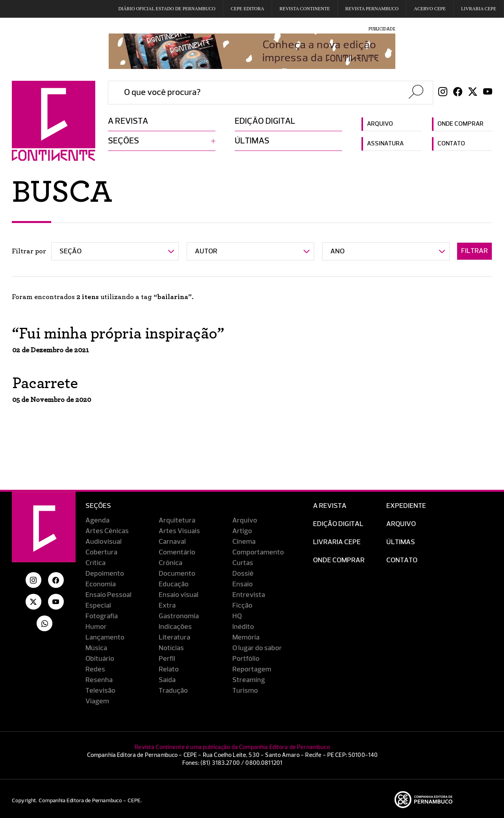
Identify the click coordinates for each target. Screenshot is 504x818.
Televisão (100, 691)
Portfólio (246, 659)
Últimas (252, 141)
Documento (177, 574)
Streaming (249, 680)
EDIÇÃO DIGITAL (338, 524)
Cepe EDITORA (247, 9)
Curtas (243, 563)
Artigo (242, 531)
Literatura (174, 638)
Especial (98, 606)
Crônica (170, 563)
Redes (95, 669)
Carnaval (172, 542)
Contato (451, 144)
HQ (237, 616)
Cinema (244, 542)
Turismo (245, 691)
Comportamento (258, 552)
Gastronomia (179, 616)
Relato (169, 669)
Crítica (95, 563)
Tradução (173, 691)
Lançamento (105, 638)
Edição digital (265, 121)
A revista (128, 121)
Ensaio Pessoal (108, 595)
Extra (167, 606)
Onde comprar (460, 124)
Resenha (99, 680)
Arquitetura (177, 521)
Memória (246, 638)
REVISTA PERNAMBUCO (372, 9)
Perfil (167, 659)
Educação (174, 584)
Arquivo (380, 124)
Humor (96, 627)
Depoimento (105, 574)
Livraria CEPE (479, 9)
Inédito (243, 627)
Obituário (100, 659)
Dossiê (243, 574)
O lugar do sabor (257, 648)
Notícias (171, 648)
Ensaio (243, 584)
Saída (167, 680)
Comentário (177, 552)
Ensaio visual (179, 595)
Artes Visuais (179, 531)
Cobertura (101, 552)
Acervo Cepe (430, 9)
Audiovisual (104, 542)
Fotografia (102, 616)
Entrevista (249, 595)
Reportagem (252, 669)
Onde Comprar (339, 560)
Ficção (242, 606)
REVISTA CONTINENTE (305, 9)
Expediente (406, 506)
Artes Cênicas (107, 531)
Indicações (175, 627)
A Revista (330, 506)
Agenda (97, 521)
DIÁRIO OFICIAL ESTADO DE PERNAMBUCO (167, 9)
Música (96, 648)
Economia (101, 584)
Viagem (97, 701)
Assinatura (385, 144)
